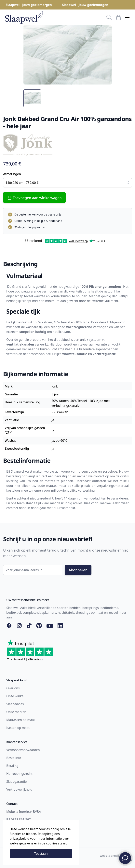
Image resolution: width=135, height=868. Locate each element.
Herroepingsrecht (19, 774)
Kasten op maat (18, 728)
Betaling (12, 766)
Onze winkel (15, 696)
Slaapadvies (15, 704)
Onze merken (16, 712)
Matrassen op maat (21, 720)
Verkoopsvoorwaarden (23, 750)
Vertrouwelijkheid (19, 789)
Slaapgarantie (17, 782)
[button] (127, 17)
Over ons (13, 688)
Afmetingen (12, 174)
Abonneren (78, 570)
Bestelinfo (14, 758)
